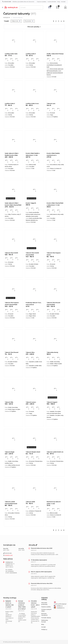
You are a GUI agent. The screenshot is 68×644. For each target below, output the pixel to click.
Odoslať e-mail (9, 555)
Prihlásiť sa (44, 630)
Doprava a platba (42, 2)
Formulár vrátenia (46, 618)
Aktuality (33, 545)
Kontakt (63, 2)
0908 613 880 (7, 2)
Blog (59, 2)
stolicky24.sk (7, 17)
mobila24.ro (59, 608)
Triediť (6, 21)
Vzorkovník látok (52, 2)
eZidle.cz (58, 606)
